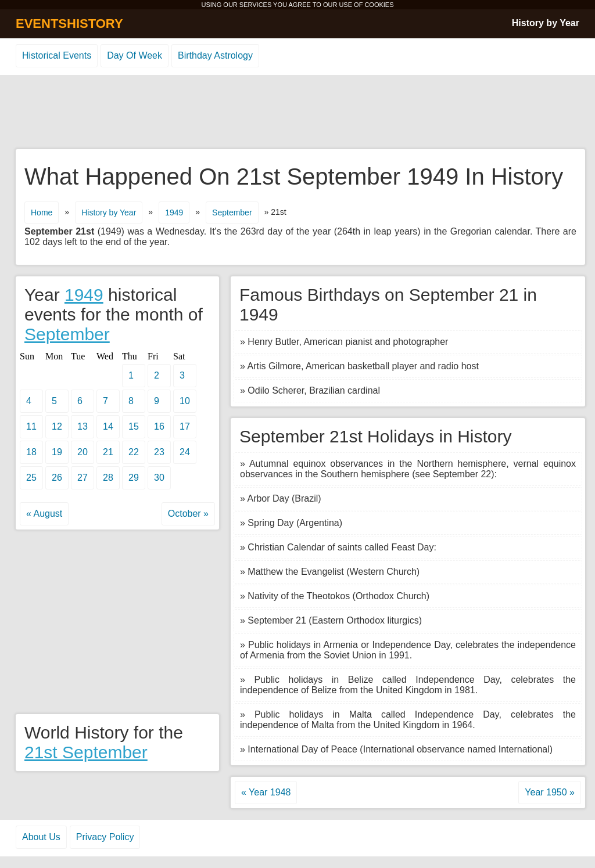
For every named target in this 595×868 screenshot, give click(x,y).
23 (159, 452)
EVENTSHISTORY (69, 24)
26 (57, 478)
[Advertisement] (297, 113)
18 (31, 452)
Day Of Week (135, 55)
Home (42, 213)
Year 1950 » (550, 792)
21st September (86, 752)
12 (57, 426)
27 (83, 478)
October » (188, 514)
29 (134, 478)
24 (185, 452)
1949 (174, 213)
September (232, 213)
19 (57, 452)
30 (159, 478)
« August (44, 514)
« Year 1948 (266, 792)
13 (83, 426)
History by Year (546, 23)
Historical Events (57, 55)
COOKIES (379, 5)
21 (108, 452)
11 (31, 426)
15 (134, 426)
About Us (41, 837)
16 (159, 426)
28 (108, 478)
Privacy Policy (105, 837)
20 (83, 452)
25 (31, 478)
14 (108, 426)
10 (185, 401)
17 (185, 426)
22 (134, 452)
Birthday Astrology (215, 55)
